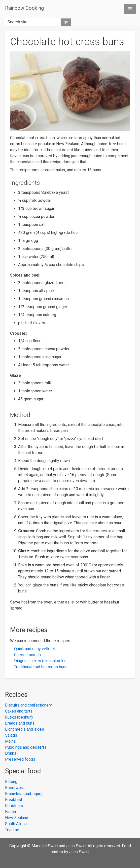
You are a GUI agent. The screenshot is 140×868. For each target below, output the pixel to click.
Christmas (14, 806)
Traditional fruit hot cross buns (41, 667)
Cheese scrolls (27, 655)
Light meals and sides (25, 729)
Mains (10, 741)
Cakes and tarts (19, 711)
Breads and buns (20, 723)
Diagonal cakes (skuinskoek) (39, 661)
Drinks (11, 753)
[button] (130, 9)
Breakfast (14, 800)
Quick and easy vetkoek (35, 649)
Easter (11, 812)
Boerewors (15, 788)
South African (17, 824)
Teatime (12, 830)
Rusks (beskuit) (19, 717)
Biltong (11, 782)
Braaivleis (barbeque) (24, 794)
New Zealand (17, 818)
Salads (11, 735)
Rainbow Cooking (24, 8)
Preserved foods (20, 759)
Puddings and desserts (26, 747)
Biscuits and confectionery (28, 705)
